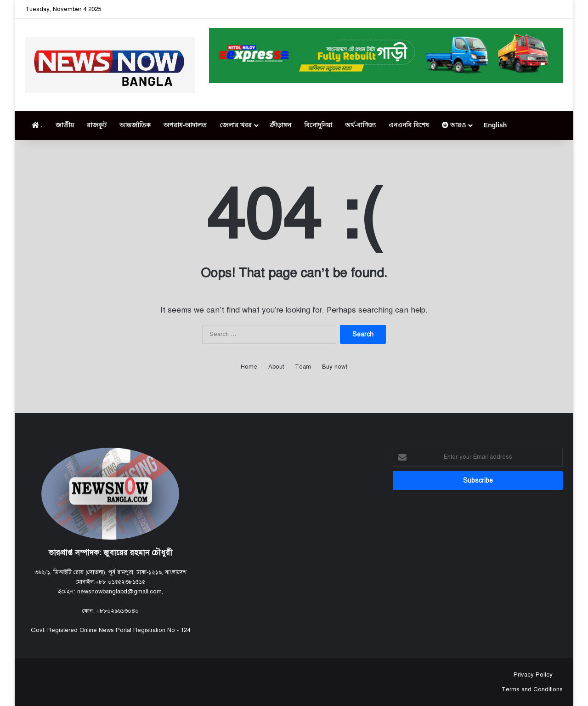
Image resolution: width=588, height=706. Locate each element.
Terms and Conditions (532, 689)
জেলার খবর (236, 125)
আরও (454, 125)
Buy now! (335, 367)
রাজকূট (97, 125)
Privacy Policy (532, 675)
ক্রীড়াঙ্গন (280, 125)
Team (303, 367)
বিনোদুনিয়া (318, 125)
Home (249, 367)
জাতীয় (65, 125)
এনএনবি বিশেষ (409, 125)
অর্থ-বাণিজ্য (360, 125)
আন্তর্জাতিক (135, 125)
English (495, 125)
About (276, 367)
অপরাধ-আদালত (185, 125)
